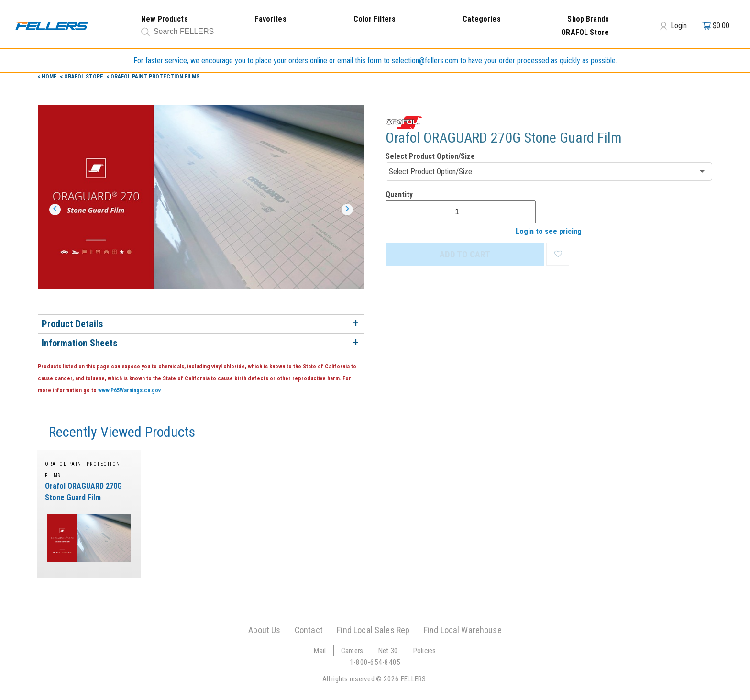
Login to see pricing (549, 231)
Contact (309, 630)
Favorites (270, 19)
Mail (320, 651)
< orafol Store (82, 77)
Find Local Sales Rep (373, 630)
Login (673, 26)
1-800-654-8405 (375, 662)
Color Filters (375, 19)
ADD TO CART (465, 254)
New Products (165, 19)
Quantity (399, 194)
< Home (48, 77)
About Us (264, 630)
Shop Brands (588, 19)
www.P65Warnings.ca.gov (129, 390)
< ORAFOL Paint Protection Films (153, 77)
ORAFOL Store (585, 32)
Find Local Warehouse (463, 630)
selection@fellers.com (425, 61)
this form (368, 61)
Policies (425, 651)
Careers (352, 651)
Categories (482, 19)
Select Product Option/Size (430, 156)
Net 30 (388, 651)
